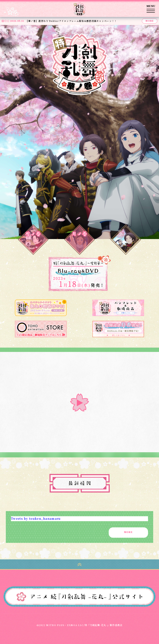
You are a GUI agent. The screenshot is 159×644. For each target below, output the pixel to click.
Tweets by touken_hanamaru (36, 519)
